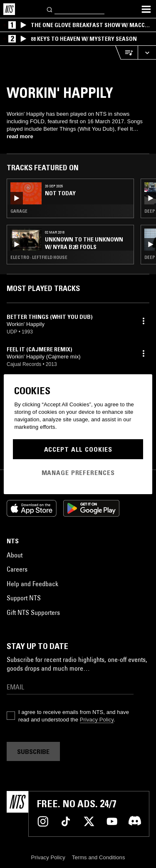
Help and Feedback (32, 584)
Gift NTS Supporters (33, 612)
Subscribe (33, 751)
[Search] (50, 9)
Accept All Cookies (78, 449)
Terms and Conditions (99, 857)
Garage (19, 211)
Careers (17, 569)
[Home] (9, 9)
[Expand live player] (147, 53)
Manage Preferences (78, 473)
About (15, 555)
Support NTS (24, 598)
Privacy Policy (97, 720)
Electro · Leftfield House (39, 257)
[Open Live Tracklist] (126, 53)
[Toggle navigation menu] (146, 9)
